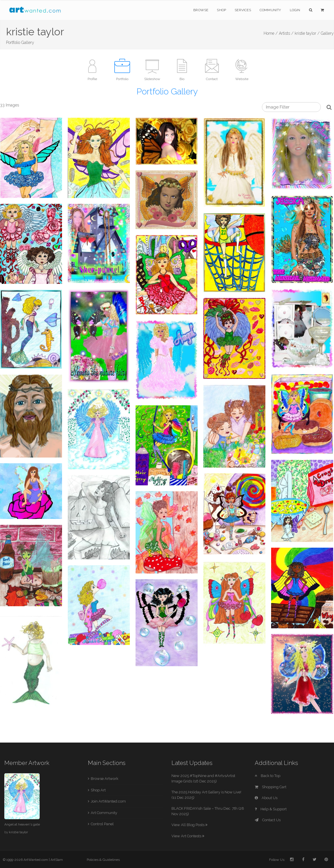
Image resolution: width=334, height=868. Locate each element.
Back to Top (268, 776)
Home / (271, 33)
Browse (201, 10)
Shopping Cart (271, 787)
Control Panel (102, 824)
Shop (221, 10)
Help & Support (271, 809)
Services (243, 10)
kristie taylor (18, 832)
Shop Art (98, 790)
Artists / (286, 33)
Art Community (104, 813)
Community (270, 10)
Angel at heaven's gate (22, 824)
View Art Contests (188, 836)
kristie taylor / (307, 33)
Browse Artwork (105, 779)
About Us (266, 798)
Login (295, 10)
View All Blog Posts (189, 825)
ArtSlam (57, 860)
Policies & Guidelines (103, 860)
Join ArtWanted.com (108, 801)
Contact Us (268, 820)
